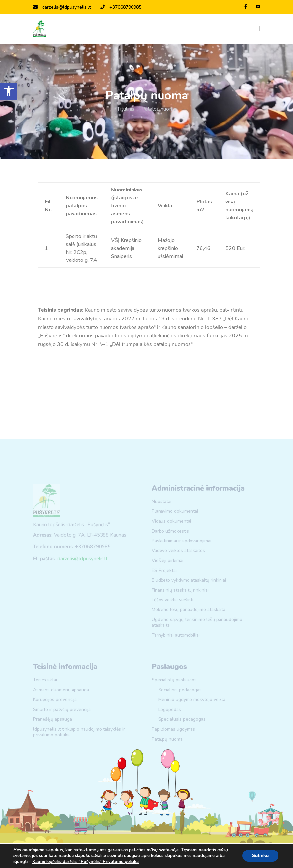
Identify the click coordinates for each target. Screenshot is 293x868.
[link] (9, 91)
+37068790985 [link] (121, 7)
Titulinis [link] (126, 109)
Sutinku (260, 856)
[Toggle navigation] (259, 29)
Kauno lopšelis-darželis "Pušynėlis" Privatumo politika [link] (86, 862)
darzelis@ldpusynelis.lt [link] (62, 7)
